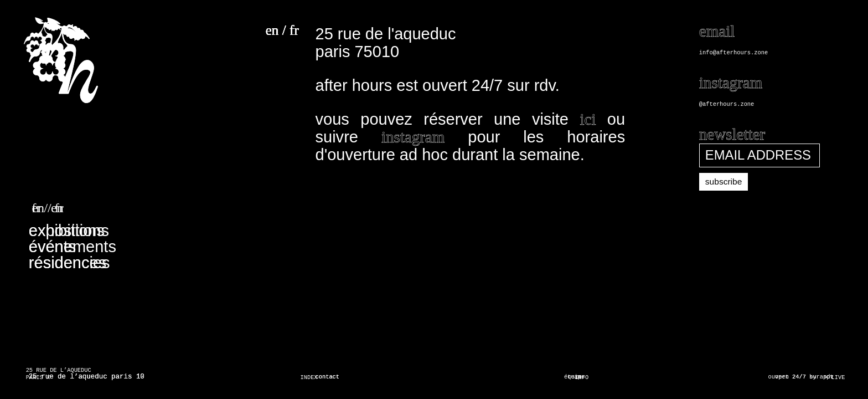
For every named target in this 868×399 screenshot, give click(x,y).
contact (328, 377)
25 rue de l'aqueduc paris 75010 (386, 43)
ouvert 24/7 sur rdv (801, 377)
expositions (69, 231)
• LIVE (835, 377)
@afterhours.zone (727, 104)
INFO (582, 377)
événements (73, 247)
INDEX (309, 377)
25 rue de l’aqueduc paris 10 (87, 377)
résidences (68, 263)
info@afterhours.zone (733, 53)
